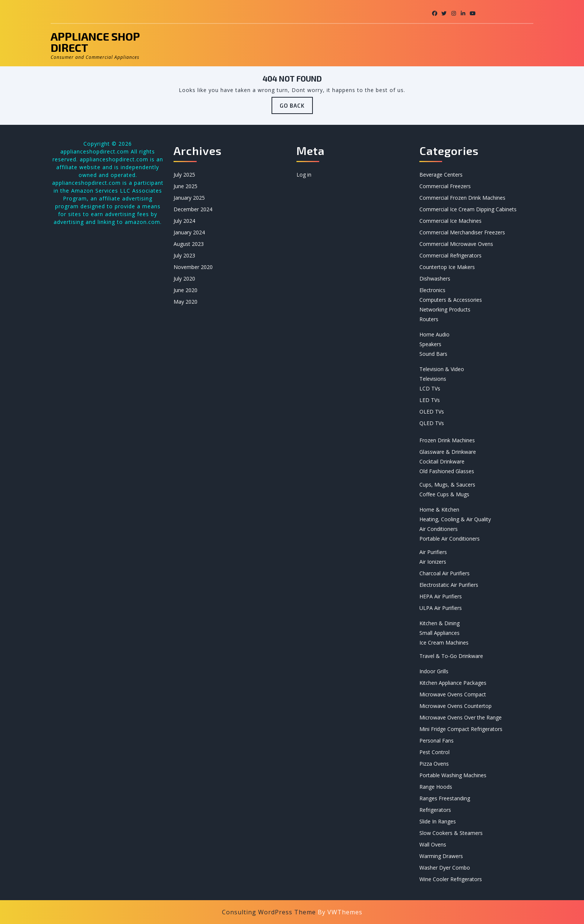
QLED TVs (432, 423)
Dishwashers (435, 279)
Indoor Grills (434, 671)
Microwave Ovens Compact (453, 694)
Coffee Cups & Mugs (444, 494)
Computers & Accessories (451, 300)
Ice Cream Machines (444, 643)
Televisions (433, 379)
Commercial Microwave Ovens (456, 244)
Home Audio (434, 334)
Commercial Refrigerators (450, 255)
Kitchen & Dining (439, 623)
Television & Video (442, 369)
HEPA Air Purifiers (441, 596)
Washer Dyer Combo (445, 868)
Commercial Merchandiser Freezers (462, 232)
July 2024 (184, 221)
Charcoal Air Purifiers (445, 573)
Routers (429, 319)
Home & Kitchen (439, 510)
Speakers (430, 344)
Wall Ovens (433, 844)
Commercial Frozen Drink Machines (462, 198)
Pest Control (434, 752)
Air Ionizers (433, 562)
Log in (304, 175)
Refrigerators (435, 810)
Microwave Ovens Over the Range (461, 717)
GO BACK (296, 107)
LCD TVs (430, 388)
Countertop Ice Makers (447, 267)
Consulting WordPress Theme (269, 912)
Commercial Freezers (445, 186)
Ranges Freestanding (445, 798)
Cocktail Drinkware (442, 461)
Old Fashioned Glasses (447, 471)
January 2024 (189, 232)
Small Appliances (439, 633)
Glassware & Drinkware (448, 452)
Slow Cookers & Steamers (451, 833)
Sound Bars (433, 354)
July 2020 (184, 279)
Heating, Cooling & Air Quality (455, 519)
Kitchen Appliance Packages (453, 683)
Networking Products (445, 309)
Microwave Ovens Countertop (456, 706)
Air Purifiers (433, 552)
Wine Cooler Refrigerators (451, 879)
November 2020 (193, 267)
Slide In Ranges (438, 821)
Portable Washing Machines (453, 775)
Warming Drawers (441, 856)
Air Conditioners (439, 529)
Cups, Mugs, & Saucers (447, 485)
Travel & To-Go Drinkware (451, 656)
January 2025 (189, 198)
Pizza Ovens (434, 764)
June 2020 (185, 290)
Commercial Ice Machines (450, 221)
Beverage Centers (441, 175)
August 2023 (189, 244)
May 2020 (185, 302)
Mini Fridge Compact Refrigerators (461, 729)
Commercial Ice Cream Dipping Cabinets (468, 209)
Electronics (432, 290)
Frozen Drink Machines (447, 440)
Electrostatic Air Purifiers (449, 585)
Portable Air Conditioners (450, 539)
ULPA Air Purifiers (441, 608)
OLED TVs (432, 412)
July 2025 (184, 175)
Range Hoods (436, 787)
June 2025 (185, 186)
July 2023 (184, 255)
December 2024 (193, 209)
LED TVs (430, 400)
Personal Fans (437, 741)
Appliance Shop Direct (95, 42)
